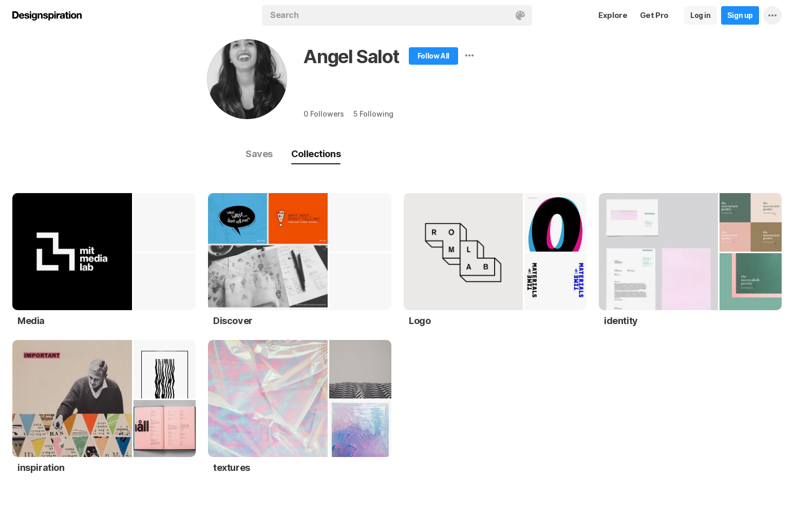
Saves (259, 154)
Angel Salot (351, 56)
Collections (316, 154)
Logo (420, 321)
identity (621, 321)
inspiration (41, 468)
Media (31, 321)
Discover (233, 321)
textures (232, 468)
